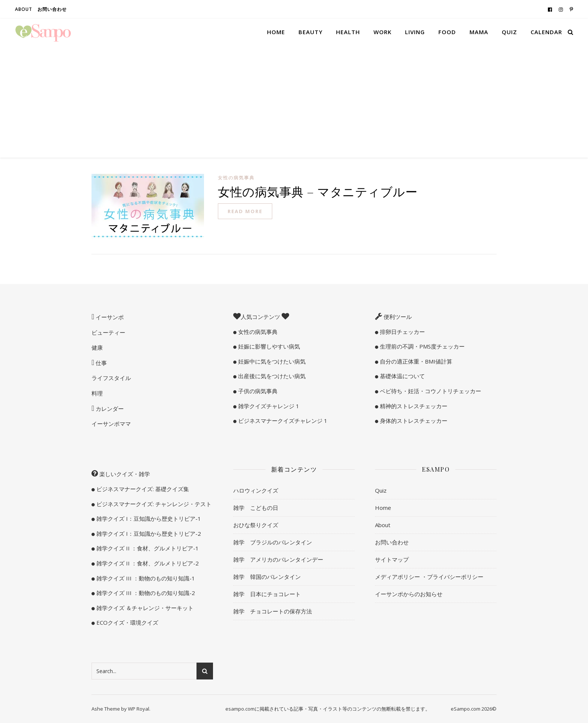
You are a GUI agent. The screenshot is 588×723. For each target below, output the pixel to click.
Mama (479, 32)
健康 (97, 347)
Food (447, 32)
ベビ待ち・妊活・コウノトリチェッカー (430, 391)
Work (382, 32)
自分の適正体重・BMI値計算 (415, 361)
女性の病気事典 (236, 178)
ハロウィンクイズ (256, 490)
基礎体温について (402, 376)
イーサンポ (109, 317)
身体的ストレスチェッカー (413, 421)
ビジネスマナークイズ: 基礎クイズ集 (142, 489)
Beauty (310, 32)
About (24, 9)
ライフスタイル (111, 378)
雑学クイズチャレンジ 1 (268, 406)
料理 (97, 393)
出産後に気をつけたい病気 (271, 376)
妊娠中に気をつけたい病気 (271, 361)
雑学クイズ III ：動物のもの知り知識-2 (145, 593)
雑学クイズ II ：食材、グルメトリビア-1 (147, 548)
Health (348, 32)
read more (245, 211)
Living (415, 32)
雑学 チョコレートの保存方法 (273, 611)
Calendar (546, 32)
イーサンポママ (111, 424)
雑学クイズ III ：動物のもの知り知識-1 (145, 578)
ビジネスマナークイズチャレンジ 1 (282, 421)
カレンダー (109, 409)
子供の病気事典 (257, 391)
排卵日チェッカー (402, 332)
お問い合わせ (52, 9)
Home (276, 32)
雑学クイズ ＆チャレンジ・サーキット (144, 608)
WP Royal (139, 709)
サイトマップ (392, 559)
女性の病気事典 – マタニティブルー (318, 191)
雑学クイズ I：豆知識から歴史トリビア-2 (148, 534)
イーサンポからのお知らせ (409, 594)
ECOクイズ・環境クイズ (127, 622)
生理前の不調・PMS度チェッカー (421, 346)
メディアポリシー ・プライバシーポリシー (429, 577)
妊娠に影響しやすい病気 (268, 346)
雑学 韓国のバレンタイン (267, 577)
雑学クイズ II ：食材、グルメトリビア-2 (147, 563)
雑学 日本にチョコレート (267, 594)
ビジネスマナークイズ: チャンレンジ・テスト (153, 504)
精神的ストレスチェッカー (413, 406)
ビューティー (108, 332)
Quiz (509, 32)
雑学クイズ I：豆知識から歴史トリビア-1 (148, 519)
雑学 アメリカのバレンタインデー (278, 559)
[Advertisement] (294, 101)
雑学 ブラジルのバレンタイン (273, 542)
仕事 (100, 363)
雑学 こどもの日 (256, 508)
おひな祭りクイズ (256, 525)
